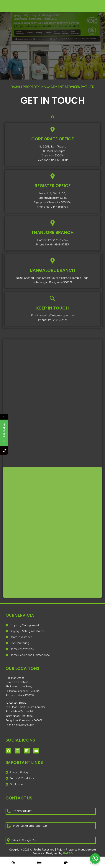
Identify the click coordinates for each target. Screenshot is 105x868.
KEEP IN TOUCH (53, 308)
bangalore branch (53, 270)
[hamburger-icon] (98, 8)
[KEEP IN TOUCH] (53, 299)
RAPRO (68, 853)
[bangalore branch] (53, 261)
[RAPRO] (52, 532)
